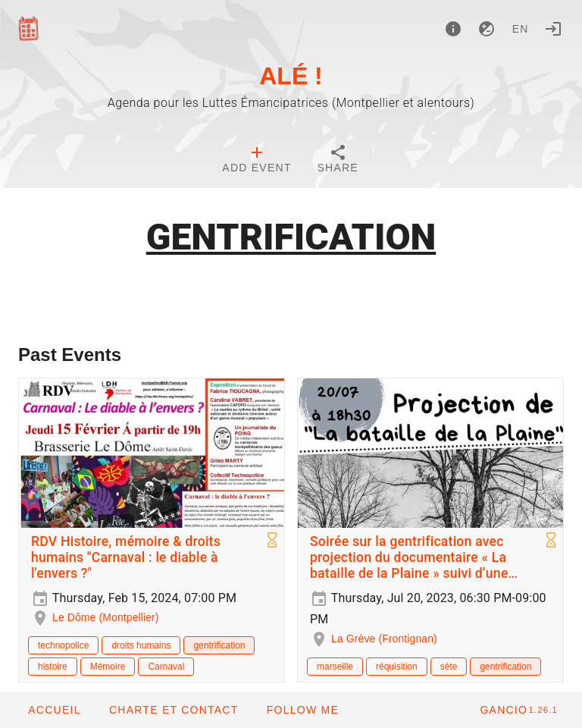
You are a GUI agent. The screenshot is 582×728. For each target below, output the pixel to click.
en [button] (521, 29)
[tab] (257, 161)
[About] (453, 29)
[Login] (553, 29)
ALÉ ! (291, 76)
